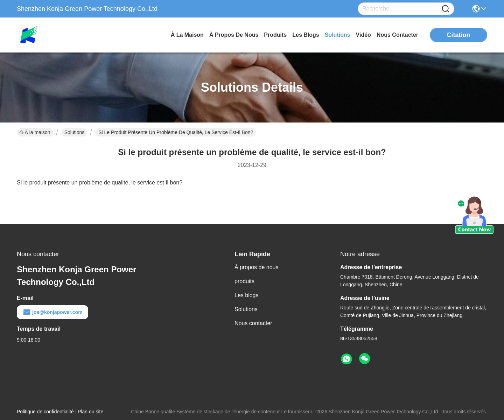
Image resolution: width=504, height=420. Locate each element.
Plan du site (90, 412)
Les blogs (247, 295)
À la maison (187, 35)
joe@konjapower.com (52, 312)
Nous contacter (253, 323)
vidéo (363, 35)
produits (275, 35)
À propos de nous (234, 35)
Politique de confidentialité (45, 412)
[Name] (446, 9)
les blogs (306, 35)
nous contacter (397, 35)
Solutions (75, 132)
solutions (338, 35)
